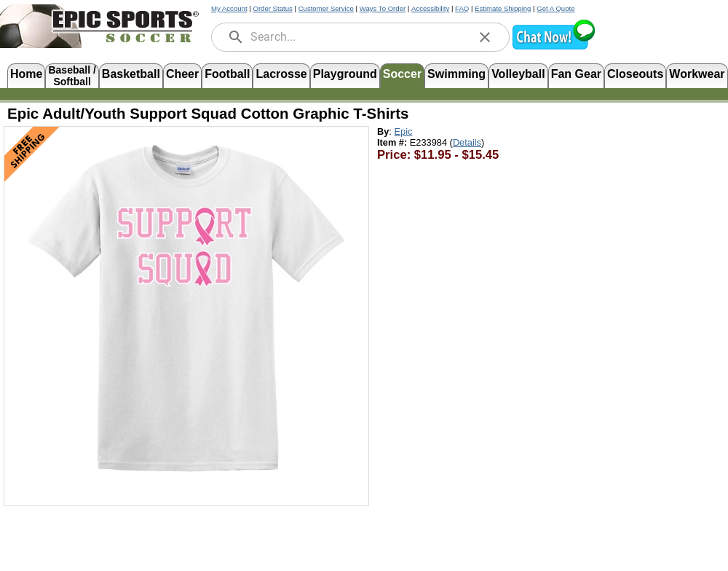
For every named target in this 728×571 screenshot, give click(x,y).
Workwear (697, 74)
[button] (553, 48)
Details (467, 142)
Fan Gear (576, 74)
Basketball (131, 74)
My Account (229, 8)
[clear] (485, 37)
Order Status (272, 8)
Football (227, 74)
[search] (236, 37)
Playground (345, 74)
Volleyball (518, 74)
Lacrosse (281, 74)
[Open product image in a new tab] (186, 309)
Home (26, 74)
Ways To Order (383, 8)
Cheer (182, 74)
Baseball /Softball (72, 75)
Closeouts (635, 74)
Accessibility (430, 8)
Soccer (402, 74)
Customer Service (326, 8)
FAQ (462, 8)
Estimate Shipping (503, 8)
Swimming (456, 74)
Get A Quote (555, 8)
